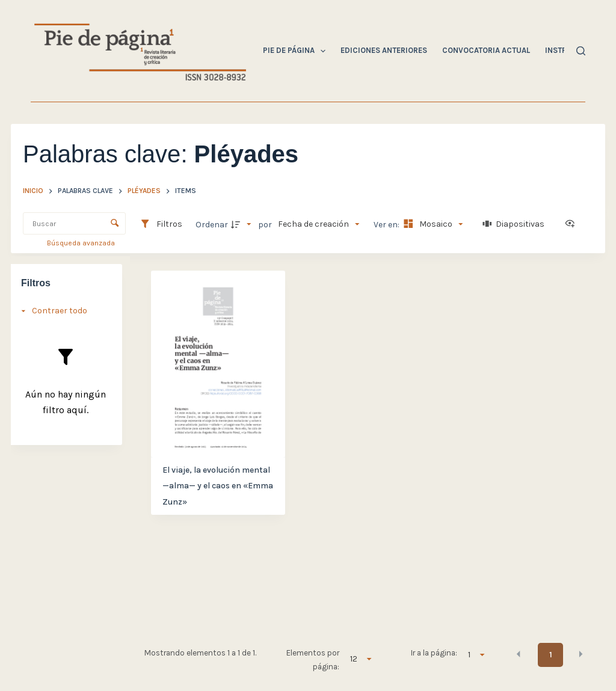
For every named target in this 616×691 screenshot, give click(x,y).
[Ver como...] (573, 224)
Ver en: (387, 225)
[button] (519, 654)
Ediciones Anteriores (384, 50)
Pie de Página (297, 51)
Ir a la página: (434, 653)
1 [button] (551, 655)
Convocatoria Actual (486, 50)
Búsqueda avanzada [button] (82, 243)
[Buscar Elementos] (74, 223)
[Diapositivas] (514, 224)
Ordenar (212, 225)
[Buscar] (581, 51)
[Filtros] (161, 224)
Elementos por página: (313, 659)
